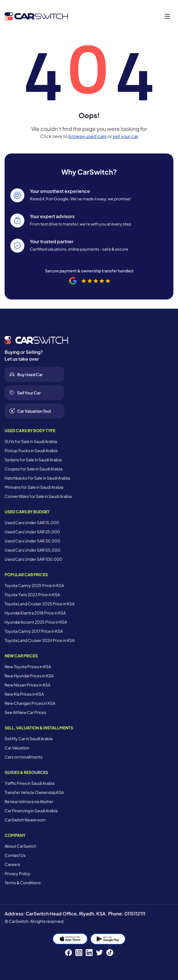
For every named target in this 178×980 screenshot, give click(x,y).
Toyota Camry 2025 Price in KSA (34, 585)
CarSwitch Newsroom (25, 820)
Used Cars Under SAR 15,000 (32, 522)
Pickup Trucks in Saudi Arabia (31, 450)
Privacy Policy (17, 873)
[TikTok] (110, 953)
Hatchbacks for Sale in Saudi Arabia (37, 478)
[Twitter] (99, 953)
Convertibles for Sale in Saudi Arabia (38, 496)
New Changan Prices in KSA (30, 703)
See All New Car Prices (25, 712)
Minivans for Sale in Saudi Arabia (34, 487)
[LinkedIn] (89, 953)
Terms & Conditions (23, 883)
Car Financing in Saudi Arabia (31, 811)
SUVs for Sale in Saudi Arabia (31, 441)
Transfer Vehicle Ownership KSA (34, 792)
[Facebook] (69, 953)
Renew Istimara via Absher (29, 801)
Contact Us (15, 855)
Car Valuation (17, 748)
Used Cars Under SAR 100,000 (33, 559)
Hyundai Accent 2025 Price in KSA (36, 622)
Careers (12, 864)
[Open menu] (124, 16)
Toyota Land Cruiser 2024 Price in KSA (40, 640)
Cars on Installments (24, 757)
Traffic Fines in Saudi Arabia (30, 783)
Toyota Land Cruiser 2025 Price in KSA (40, 604)
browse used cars (88, 136)
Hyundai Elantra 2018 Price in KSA (35, 613)
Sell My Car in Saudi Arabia (29, 739)
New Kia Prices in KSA (24, 694)
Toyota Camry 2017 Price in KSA (34, 631)
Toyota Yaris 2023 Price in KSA (32, 594)
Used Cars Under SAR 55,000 (32, 550)
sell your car (125, 136)
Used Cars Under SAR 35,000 (32, 541)
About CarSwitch (20, 846)
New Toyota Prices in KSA (28, 666)
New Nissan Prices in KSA (28, 685)
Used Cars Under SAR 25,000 (32, 532)
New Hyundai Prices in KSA (29, 676)
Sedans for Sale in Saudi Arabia (33, 460)
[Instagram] (79, 953)
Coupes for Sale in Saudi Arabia (34, 469)
